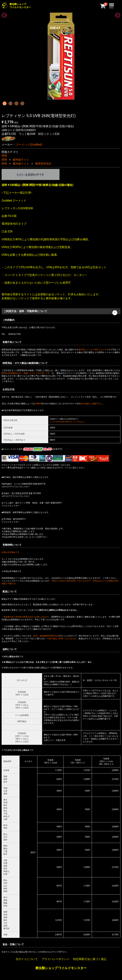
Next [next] (116, 14)
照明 (4, 156)
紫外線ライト (21, 160)
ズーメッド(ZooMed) (29, 145)
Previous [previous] (3, 14)
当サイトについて (27, 959)
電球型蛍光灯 (43, 164)
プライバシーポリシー (56, 959)
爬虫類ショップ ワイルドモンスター (61, 968)
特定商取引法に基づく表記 (90, 959)
